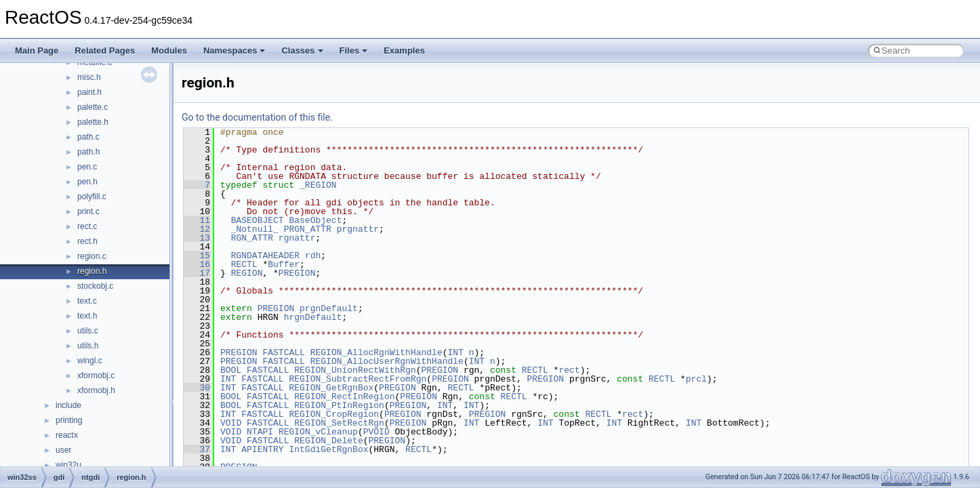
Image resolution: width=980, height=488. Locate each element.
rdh (313, 256)
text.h (87, 316)
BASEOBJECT (258, 220)
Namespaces (234, 50)
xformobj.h (96, 390)
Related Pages (105, 50)
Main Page (37, 50)
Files (354, 50)
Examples (404, 50)
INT (455, 352)
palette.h (93, 122)
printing (69, 420)
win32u (68, 465)
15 (197, 256)
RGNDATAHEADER (265, 256)
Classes (302, 50)
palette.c (93, 107)
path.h (88, 152)
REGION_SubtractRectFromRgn (358, 379)
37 (197, 449)
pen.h (87, 182)
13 (197, 238)
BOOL (231, 370)
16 (197, 264)
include (68, 405)
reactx (67, 435)
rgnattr (297, 238)
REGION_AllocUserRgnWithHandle (387, 361)
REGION (247, 273)
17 (197, 273)
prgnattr (358, 229)
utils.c (88, 331)
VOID (231, 423)
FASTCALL (283, 352)
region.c (92, 256)
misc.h (89, 77)
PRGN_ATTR (308, 229)
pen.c (87, 167)
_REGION (318, 185)
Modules (169, 50)
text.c (87, 301)
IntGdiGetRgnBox (328, 449)
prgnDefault (329, 308)
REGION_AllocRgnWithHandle (376, 352)
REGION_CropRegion (334, 414)
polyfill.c (92, 197)
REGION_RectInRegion (344, 396)
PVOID (376, 432)
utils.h (88, 346)
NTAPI (260, 432)
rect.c (87, 226)
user (63, 450)
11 (197, 220)
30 (197, 388)
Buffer (284, 264)
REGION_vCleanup (318, 432)
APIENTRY (262, 449)
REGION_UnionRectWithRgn (355, 370)
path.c (88, 137)
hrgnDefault (313, 317)
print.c (88, 211)
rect (569, 370)
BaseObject (315, 220)
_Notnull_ (255, 229)
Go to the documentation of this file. (257, 117)
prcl (696, 379)
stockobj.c (95, 286)
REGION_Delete (328, 441)
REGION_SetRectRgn (339, 423)
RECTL (244, 264)
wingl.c (90, 361)
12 (197, 229)
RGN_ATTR (252, 238)
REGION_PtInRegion (339, 405)
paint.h (89, 92)
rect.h (87, 241)
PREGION (297, 273)
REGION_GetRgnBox (331, 388)
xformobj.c (96, 375)
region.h (92, 271)
